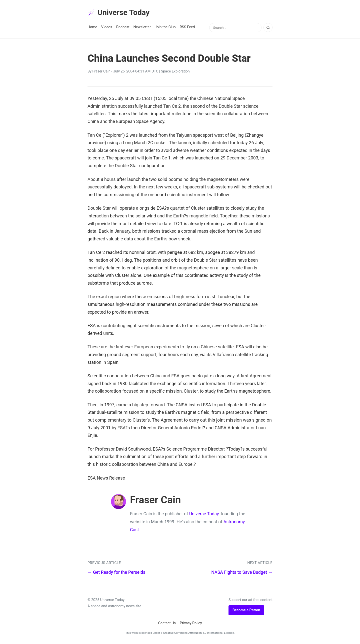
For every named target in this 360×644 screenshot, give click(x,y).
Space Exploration (175, 72)
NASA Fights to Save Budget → (242, 573)
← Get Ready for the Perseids (116, 573)
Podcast (123, 28)
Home (92, 28)
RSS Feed (187, 28)
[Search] (268, 28)
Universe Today (120, 13)
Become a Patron (246, 611)
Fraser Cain (101, 72)
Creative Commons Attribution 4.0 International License (198, 634)
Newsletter (142, 28)
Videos (107, 28)
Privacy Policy (191, 624)
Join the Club (165, 28)
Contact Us (167, 624)
